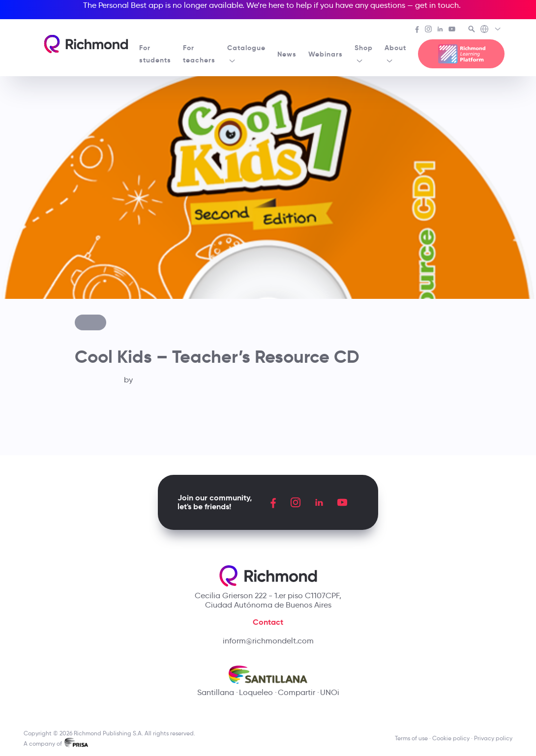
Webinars (326, 54)
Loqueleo (256, 692)
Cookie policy (451, 738)
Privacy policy (493, 738)
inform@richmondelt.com (268, 641)
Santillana (216, 692)
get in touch (437, 5)
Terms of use (411, 738)
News (287, 54)
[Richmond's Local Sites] (491, 30)
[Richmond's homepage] (86, 44)
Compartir (297, 692)
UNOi (330, 692)
